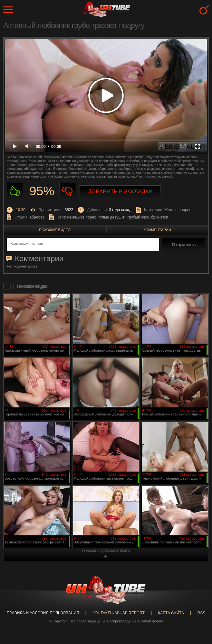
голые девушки (112, 217)
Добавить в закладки (120, 192)
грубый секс (138, 217)
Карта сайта (171, 613)
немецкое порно (82, 217)
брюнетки (160, 217)
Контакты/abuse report (119, 613)
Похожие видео (55, 230)
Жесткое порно (178, 210)
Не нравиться (68, 191)
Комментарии (157, 230)
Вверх (198, 605)
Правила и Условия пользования (43, 613)
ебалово (37, 217)
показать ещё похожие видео (106, 551)
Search (204, 10)
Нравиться (15, 191)
